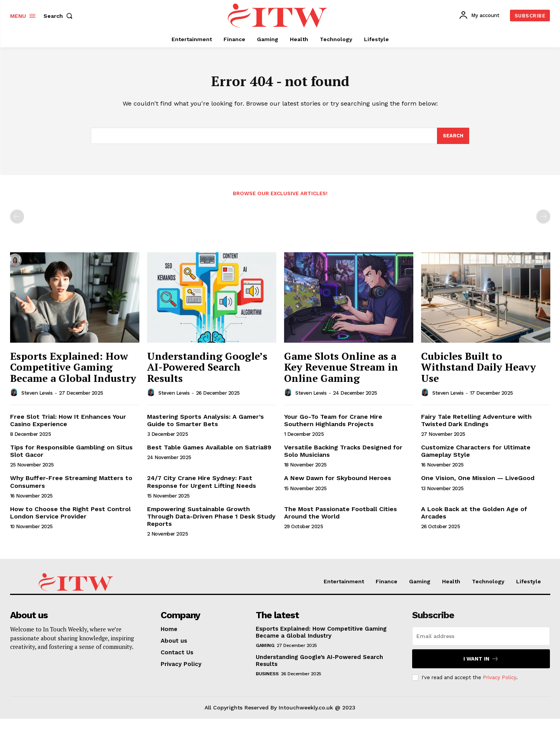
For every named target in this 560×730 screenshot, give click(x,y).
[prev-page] (17, 220)
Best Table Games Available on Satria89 (209, 450)
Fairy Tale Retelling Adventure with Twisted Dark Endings (476, 423)
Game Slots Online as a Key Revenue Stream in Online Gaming (341, 370)
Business (267, 677)
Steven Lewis (37, 396)
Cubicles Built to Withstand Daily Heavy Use (479, 370)
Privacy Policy (499, 681)
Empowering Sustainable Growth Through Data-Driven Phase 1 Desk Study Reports (211, 519)
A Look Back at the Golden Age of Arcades (474, 516)
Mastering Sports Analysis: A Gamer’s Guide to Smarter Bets (205, 423)
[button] (60, 16)
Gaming (265, 649)
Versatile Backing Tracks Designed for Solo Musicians (343, 454)
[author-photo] (15, 395)
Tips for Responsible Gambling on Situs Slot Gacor (71, 454)
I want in (481, 662)
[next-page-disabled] (543, 220)
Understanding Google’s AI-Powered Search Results (207, 370)
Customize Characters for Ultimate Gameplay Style (476, 454)
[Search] (453, 139)
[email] (481, 639)
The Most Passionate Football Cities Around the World (341, 516)
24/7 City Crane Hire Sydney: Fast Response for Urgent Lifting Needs (202, 485)
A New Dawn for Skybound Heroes (338, 481)
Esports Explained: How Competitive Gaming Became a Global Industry (73, 370)
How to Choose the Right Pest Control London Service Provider (70, 516)
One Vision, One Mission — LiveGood (478, 481)
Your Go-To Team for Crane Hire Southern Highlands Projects (333, 423)
